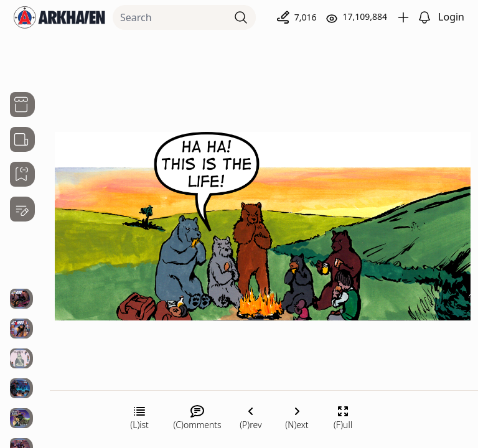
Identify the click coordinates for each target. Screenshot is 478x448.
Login (451, 17)
